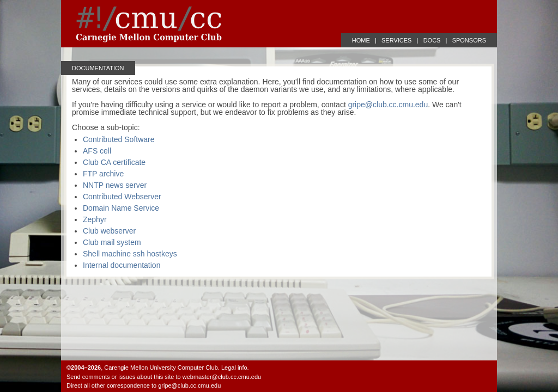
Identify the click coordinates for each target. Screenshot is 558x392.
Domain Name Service (121, 208)
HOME (361, 40)
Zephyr (95, 219)
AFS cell (97, 151)
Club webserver (109, 231)
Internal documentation (122, 265)
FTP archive (103, 174)
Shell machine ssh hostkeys (130, 254)
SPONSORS (469, 40)
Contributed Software (119, 139)
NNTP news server (115, 185)
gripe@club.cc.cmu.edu (388, 105)
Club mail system (112, 242)
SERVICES (396, 40)
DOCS (432, 40)
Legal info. (235, 367)
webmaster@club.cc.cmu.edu (222, 377)
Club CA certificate (114, 162)
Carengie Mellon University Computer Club (161, 367)
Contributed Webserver (122, 197)
